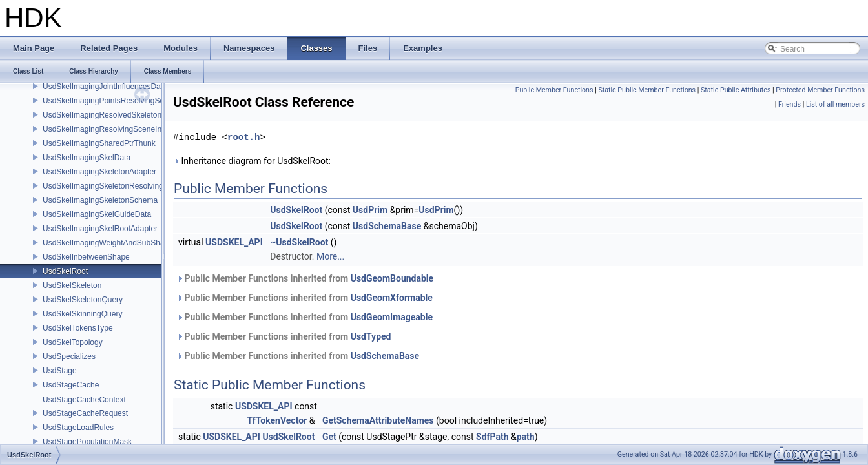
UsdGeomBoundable (392, 278)
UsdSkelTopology (73, 342)
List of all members (835, 104)
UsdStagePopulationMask (87, 442)
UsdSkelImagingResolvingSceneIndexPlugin (119, 129)
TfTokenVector (277, 420)
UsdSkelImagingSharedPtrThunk (99, 143)
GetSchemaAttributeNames (378, 420)
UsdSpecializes (69, 356)
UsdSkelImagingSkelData (87, 158)
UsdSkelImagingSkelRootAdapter (100, 229)
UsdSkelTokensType (78, 328)
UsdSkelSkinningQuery (82, 314)
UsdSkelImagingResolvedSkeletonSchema (116, 115)
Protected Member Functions (820, 90)
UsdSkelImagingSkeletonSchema (100, 200)
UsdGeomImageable (392, 317)
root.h (243, 137)
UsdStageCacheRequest (85, 413)
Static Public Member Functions (647, 90)
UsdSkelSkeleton (72, 285)
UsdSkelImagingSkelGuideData (97, 214)
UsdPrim (370, 210)
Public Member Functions (554, 90)
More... (330, 256)
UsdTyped (371, 336)
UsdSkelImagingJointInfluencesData (105, 87)
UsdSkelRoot (65, 271)
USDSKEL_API (234, 242)
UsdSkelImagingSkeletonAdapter (99, 172)
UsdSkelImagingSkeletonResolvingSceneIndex (123, 186)
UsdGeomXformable (392, 298)
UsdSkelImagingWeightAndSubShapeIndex (117, 243)
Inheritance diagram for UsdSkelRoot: (252, 161)
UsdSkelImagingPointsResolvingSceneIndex (119, 101)
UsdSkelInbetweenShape (86, 257)
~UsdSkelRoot (299, 242)
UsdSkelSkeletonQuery (83, 300)
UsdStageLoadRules (78, 428)
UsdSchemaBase (387, 226)
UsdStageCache (71, 385)
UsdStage (60, 371)
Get (329, 437)
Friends (790, 104)
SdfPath (492, 437)
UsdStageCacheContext (84, 400)
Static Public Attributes (736, 90)
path (526, 437)
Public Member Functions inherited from (305, 278)
